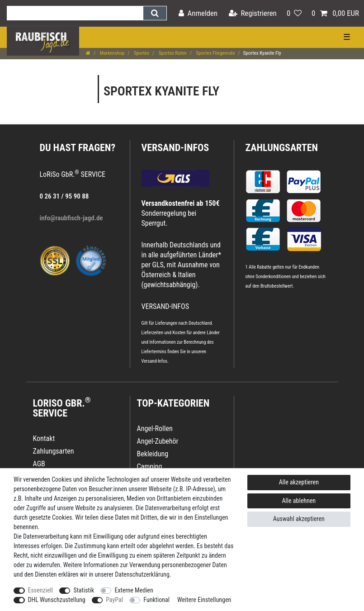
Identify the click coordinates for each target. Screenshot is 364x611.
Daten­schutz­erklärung (142, 574)
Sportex (141, 53)
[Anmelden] (198, 13)
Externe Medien (134, 590)
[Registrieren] (253, 13)
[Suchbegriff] (75, 13)
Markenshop (111, 53)
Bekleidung (153, 454)
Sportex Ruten (172, 53)
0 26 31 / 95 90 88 (64, 196)
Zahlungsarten (282, 148)
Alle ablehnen (299, 501)
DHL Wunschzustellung (57, 600)
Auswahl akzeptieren (299, 519)
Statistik (84, 590)
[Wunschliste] (294, 13)
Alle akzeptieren (299, 482)
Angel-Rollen (155, 429)
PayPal (114, 600)
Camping (150, 467)
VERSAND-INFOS (175, 148)
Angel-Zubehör (158, 441)
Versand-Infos (155, 361)
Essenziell (40, 590)
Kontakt (44, 438)
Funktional (156, 600)
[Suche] (155, 13)
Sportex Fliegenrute (215, 53)
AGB (39, 464)
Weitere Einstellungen (204, 600)
